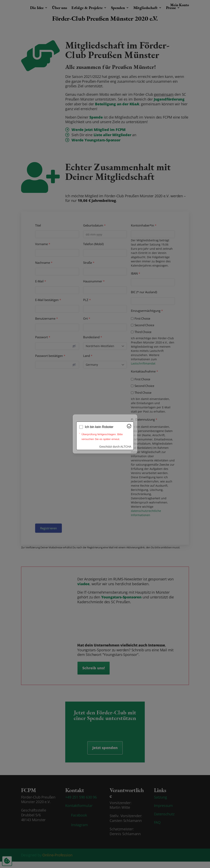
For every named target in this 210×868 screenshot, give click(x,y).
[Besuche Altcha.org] (129, 427)
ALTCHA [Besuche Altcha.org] (126, 447)
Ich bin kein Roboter (99, 427)
